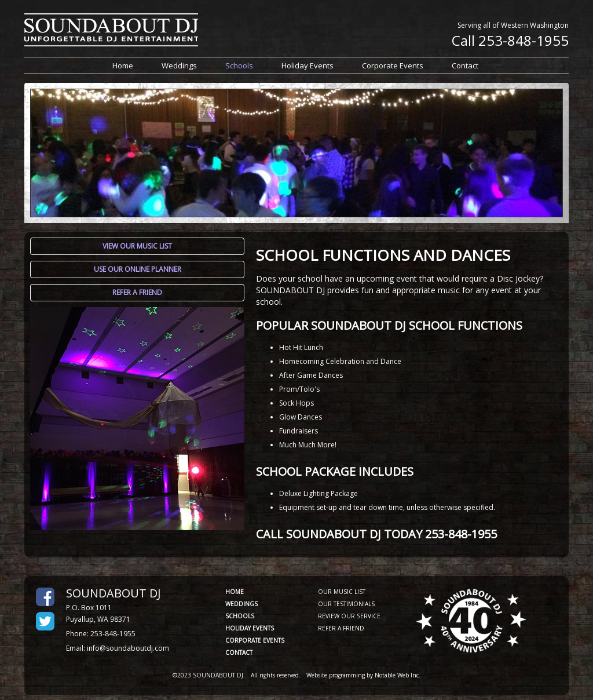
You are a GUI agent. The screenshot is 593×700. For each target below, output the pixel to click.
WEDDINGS (241, 604)
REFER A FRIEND (341, 628)
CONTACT (239, 652)
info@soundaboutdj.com (128, 648)
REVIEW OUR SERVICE (349, 616)
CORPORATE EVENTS (255, 640)
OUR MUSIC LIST (342, 592)
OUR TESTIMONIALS (346, 604)
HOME (235, 592)
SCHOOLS (240, 616)
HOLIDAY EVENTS (250, 628)
